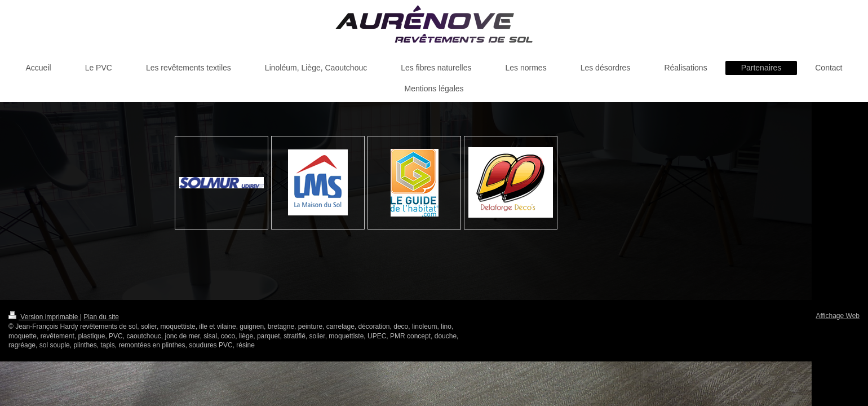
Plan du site (101, 317)
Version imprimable (44, 317)
